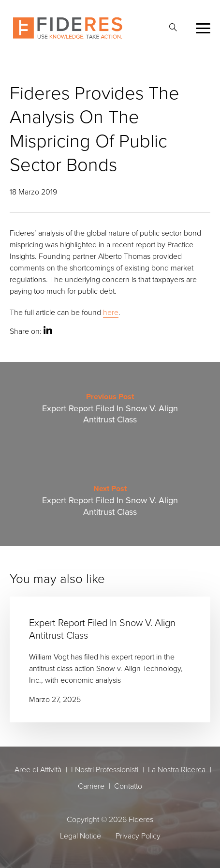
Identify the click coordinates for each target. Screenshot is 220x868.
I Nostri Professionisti (105, 769)
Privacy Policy (138, 836)
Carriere (91, 786)
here (111, 312)
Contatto (128, 786)
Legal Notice (81, 836)
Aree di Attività (38, 769)
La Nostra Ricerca (177, 769)
